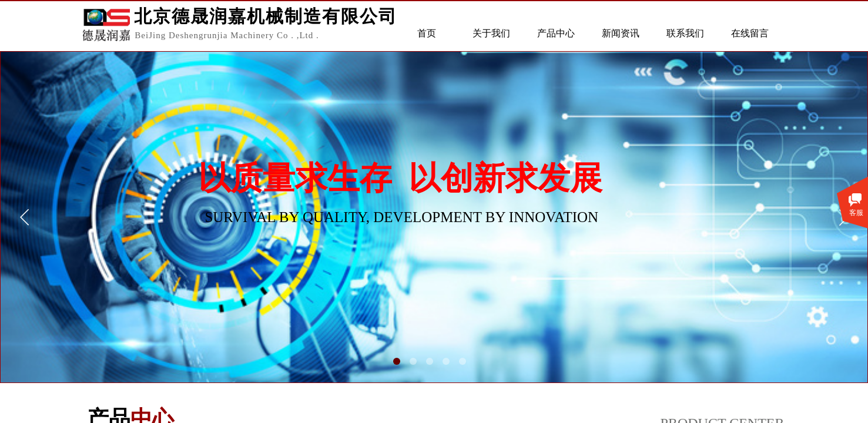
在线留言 (750, 33)
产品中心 (556, 33)
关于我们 (491, 33)
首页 (427, 33)
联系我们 (685, 33)
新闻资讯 (621, 33)
